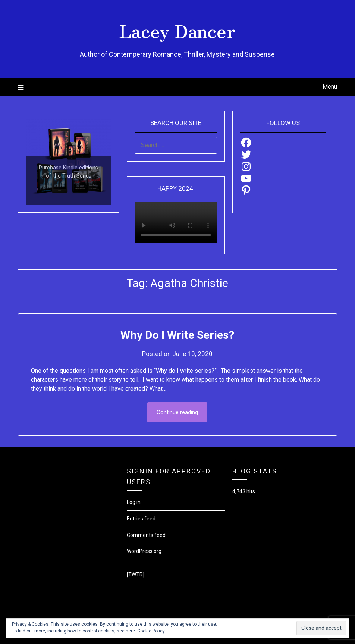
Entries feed (141, 519)
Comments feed (146, 535)
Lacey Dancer (177, 30)
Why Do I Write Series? (177, 335)
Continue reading (177, 412)
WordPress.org (144, 551)
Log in (134, 502)
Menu (330, 87)
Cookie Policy (151, 631)
